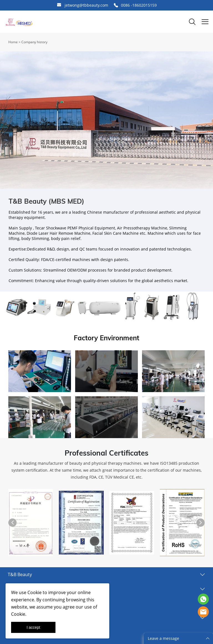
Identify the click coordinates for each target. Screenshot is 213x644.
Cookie (35, 592)
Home (13, 42)
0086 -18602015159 (139, 5)
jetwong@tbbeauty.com (86, 5)
